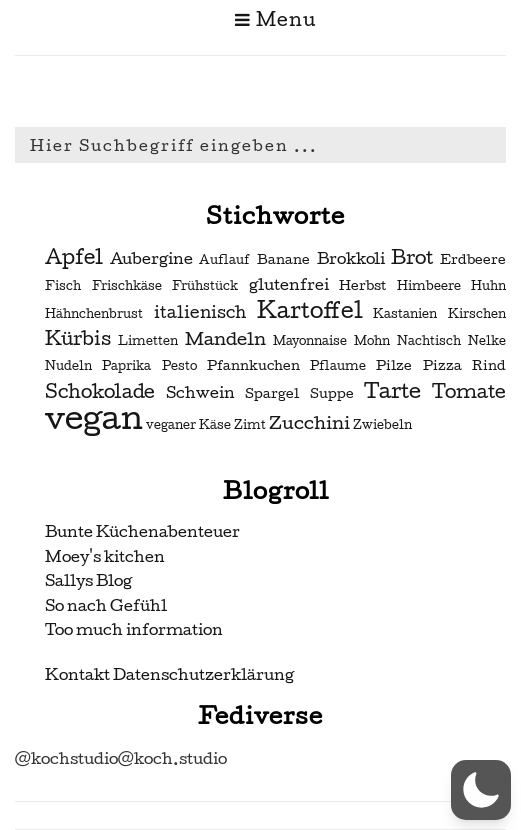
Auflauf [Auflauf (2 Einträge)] (224, 260)
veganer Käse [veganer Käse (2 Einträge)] (188, 425)
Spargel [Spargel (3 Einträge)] (272, 393)
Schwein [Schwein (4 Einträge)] (200, 393)
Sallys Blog (88, 580)
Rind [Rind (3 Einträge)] (489, 365)
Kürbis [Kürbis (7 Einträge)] (78, 339)
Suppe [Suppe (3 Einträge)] (332, 393)
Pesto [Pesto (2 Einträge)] (179, 366)
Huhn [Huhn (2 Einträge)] (488, 286)
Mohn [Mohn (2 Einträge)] (372, 341)
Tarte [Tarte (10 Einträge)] (392, 390)
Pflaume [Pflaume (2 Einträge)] (338, 366)
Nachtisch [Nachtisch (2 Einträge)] (429, 341)
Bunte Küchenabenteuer (142, 531)
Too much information (134, 629)
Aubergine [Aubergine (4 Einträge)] (151, 259)
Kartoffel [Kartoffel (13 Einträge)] (310, 310)
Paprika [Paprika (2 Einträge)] (126, 366)
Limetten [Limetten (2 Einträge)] (148, 341)
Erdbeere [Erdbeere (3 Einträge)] (473, 259)
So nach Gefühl (106, 605)
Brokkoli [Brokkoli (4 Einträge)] (351, 259)
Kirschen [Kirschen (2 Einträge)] (477, 314)
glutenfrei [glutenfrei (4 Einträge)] (289, 285)
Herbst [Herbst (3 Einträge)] (362, 285)
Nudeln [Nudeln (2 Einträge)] (68, 366)
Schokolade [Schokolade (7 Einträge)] (100, 392)
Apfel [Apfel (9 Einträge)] (74, 257)
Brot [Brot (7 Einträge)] (412, 258)
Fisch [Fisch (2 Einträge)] (63, 286)
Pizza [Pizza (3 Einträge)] (442, 365)
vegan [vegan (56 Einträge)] (94, 418)
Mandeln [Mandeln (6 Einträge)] (225, 338)
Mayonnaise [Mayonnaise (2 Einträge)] (310, 341)
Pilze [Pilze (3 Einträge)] (394, 365)
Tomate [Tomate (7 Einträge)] (469, 392)
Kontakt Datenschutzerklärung (169, 674)
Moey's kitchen (105, 556)
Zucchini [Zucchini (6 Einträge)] (309, 422)
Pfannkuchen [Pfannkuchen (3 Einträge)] (253, 365)
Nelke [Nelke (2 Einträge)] (487, 341)
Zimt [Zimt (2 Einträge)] (250, 425)
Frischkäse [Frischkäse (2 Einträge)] (127, 286)
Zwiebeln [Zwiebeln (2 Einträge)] (382, 425)
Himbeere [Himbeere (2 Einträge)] (429, 286)
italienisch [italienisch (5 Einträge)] (200, 312)
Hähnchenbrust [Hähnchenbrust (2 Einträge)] (94, 314)
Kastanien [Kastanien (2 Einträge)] (405, 314)
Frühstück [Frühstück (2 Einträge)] (205, 286)
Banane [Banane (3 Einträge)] (283, 259)
